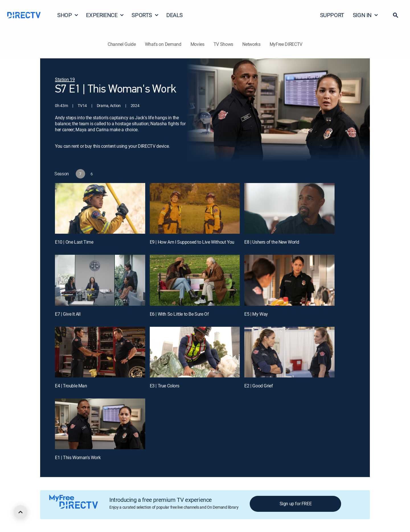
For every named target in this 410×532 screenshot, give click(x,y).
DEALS (175, 15)
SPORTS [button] (145, 15)
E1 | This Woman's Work (78, 457)
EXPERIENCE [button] (105, 15)
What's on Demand (163, 44)
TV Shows (223, 44)
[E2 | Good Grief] (289, 352)
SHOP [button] (68, 15)
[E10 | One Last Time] (100, 208)
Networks (251, 44)
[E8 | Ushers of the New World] (289, 208)
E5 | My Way (256, 314)
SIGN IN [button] (366, 15)
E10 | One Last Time (74, 242)
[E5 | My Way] (289, 280)
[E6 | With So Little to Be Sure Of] (195, 280)
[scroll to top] (20, 512)
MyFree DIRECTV (286, 44)
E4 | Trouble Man (71, 386)
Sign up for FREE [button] (296, 504)
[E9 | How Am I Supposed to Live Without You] (195, 208)
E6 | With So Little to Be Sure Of (179, 314)
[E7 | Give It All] (100, 280)
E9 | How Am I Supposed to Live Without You (192, 242)
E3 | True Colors (165, 386)
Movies (197, 44)
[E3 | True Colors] (195, 352)
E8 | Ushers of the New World (272, 242)
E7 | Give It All (68, 314)
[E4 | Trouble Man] (100, 352)
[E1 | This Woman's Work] (100, 424)
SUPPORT (332, 15)
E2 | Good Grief (259, 386)
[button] (395, 15)
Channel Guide (122, 44)
